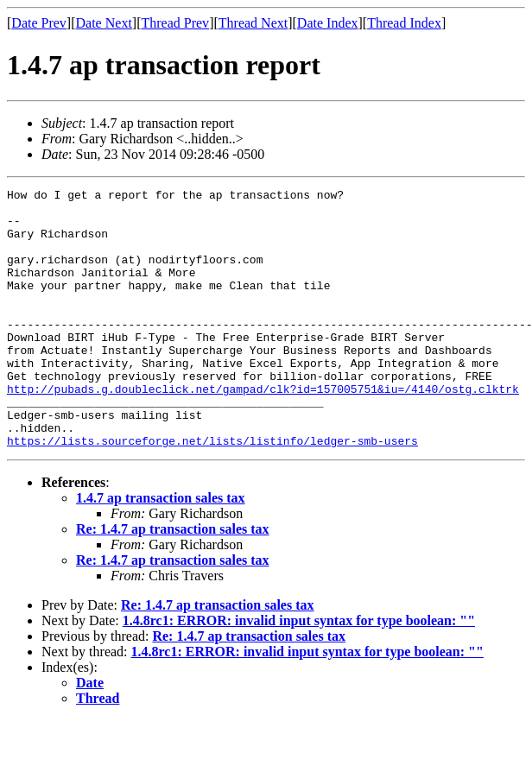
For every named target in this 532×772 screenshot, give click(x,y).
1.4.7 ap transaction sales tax (161, 550)
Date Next (104, 23)
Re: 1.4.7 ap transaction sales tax (173, 581)
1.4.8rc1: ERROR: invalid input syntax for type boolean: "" (299, 672)
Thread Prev (175, 23)
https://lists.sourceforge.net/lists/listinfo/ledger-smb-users (212, 492)
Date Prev (39, 23)
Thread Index (404, 23)
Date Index (328, 23)
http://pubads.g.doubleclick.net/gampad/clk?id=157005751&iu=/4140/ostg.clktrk (263, 430)
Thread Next (253, 23)
